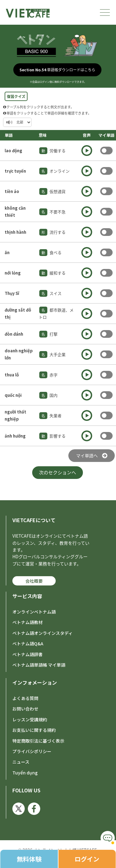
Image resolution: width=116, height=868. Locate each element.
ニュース (21, 762)
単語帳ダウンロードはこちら (57, 70)
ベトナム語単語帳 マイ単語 (39, 665)
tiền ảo (12, 191)
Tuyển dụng (25, 773)
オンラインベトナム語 (34, 612)
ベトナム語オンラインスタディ (43, 633)
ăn (7, 252)
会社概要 (34, 581)
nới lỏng (13, 273)
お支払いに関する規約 (34, 730)
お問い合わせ (25, 709)
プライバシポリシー (32, 751)
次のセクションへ (58, 472)
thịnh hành (15, 232)
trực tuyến (15, 171)
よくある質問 (25, 698)
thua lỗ (12, 375)
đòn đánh (14, 334)
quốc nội (13, 395)
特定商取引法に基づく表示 (38, 741)
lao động (13, 151)
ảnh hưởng (15, 436)
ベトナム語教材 (28, 622)
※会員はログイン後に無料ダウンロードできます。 (58, 82)
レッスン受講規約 (30, 719)
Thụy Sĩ (12, 293)
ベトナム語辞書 (28, 654)
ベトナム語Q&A (28, 644)
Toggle (106, 151)
